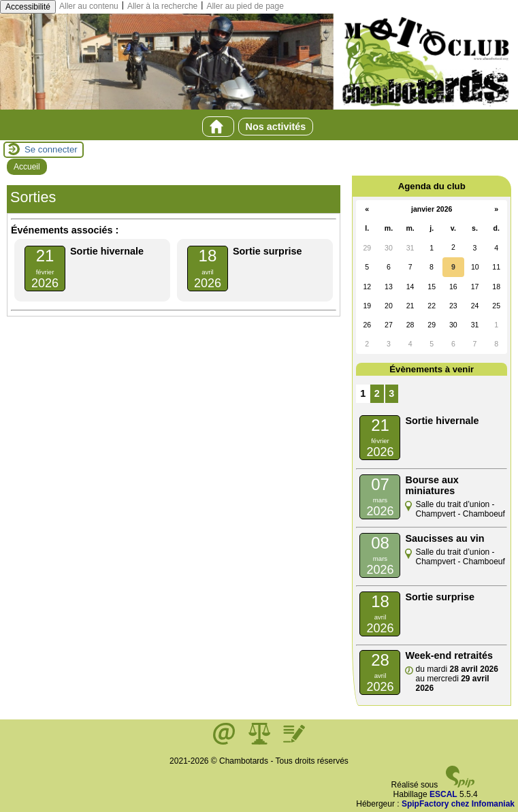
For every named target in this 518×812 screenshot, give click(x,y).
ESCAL (443, 794)
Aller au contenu (89, 6)
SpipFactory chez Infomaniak (458, 804)
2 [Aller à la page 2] (377, 393)
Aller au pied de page (245, 6)
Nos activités (276, 127)
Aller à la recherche (162, 6)
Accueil (27, 167)
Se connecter (51, 149)
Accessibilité (28, 7)
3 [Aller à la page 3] (391, 393)
